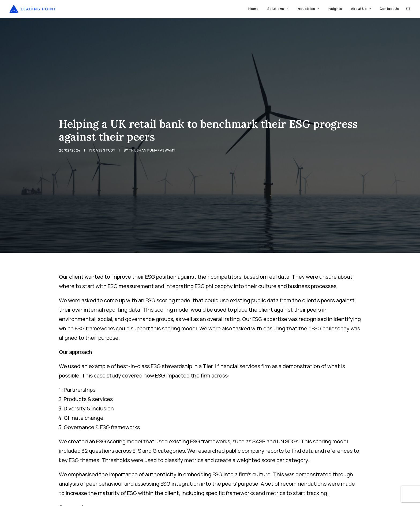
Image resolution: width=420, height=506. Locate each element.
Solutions (278, 9)
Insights (335, 9)
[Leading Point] (32, 9)
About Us (361, 9)
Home (253, 9)
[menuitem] (253, 9)
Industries (308, 9)
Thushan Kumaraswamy (152, 134)
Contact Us (389, 9)
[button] (408, 9)
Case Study (104, 134)
